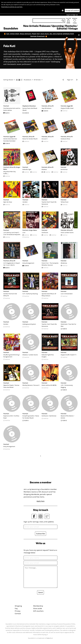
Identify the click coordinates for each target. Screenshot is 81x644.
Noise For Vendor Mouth (30, 139)
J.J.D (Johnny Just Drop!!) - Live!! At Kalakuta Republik (12, 234)
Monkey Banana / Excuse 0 (31, 385)
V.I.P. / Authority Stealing (30, 294)
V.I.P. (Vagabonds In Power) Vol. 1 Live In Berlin (12, 264)
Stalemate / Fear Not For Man (68, 325)
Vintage (73, 29)
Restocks (71, 26)
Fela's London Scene (67, 233)
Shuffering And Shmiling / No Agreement (12, 356)
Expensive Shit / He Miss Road (11, 417)
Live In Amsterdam (67, 294)
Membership (38, 606)
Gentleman (64, 169)
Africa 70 (51, 106)
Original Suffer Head (67, 108)
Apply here (40, 501)
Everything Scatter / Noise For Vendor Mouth (31, 417)
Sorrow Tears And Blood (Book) (30, 109)
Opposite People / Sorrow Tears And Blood (11, 386)
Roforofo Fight (27, 169)
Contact (18, 614)
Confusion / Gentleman (49, 416)
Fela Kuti (6, 106)
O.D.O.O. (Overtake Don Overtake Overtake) (10, 140)
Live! (24, 233)
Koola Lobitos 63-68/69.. (49, 385)
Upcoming (58, 26)
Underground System (29, 324)
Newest (9, 80)
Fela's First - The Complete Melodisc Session (50, 264)
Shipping (18, 606)
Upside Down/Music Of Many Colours (49, 295)
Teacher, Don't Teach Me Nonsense (49, 325)
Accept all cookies (72, 10)
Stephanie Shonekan (29, 106)
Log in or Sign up (72, 15)
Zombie (25, 202)
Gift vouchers (38, 611)
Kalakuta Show (65, 139)
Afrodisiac (64, 263)
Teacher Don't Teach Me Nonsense (49, 203)
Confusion (45, 233)
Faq (16, 608)
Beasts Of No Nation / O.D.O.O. (67, 417)
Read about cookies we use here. (12, 7)
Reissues (45, 26)
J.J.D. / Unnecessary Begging (67, 386)
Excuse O (45, 139)
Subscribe (41, 534)
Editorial (62, 29)
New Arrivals (31, 26)
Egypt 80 (70, 106)
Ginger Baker (33, 230)
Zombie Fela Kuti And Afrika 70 (10, 295)
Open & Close (8, 202)
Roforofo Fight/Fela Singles (48, 356)
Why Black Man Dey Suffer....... (9, 173)
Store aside (38, 608)
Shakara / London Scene (30, 355)
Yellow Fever (65, 202)
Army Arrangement (28, 263)
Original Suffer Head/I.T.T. (69, 355)
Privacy (18, 611)
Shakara (44, 169)
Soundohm (11, 28)
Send (40, 592)
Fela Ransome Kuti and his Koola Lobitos (12, 109)
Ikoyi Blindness (47, 108)
